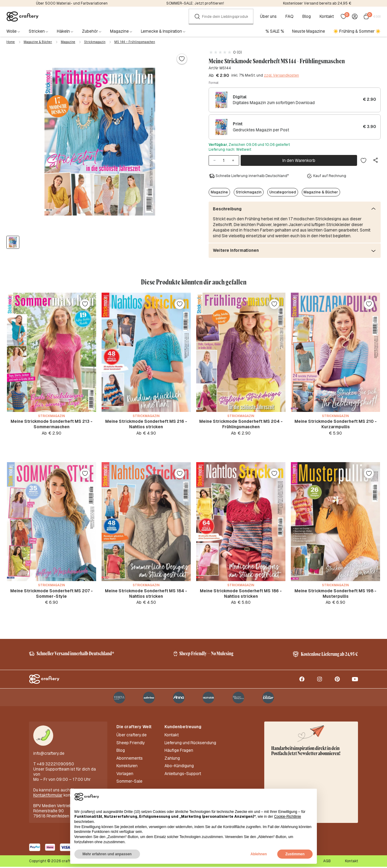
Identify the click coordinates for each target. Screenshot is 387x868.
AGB (327, 862)
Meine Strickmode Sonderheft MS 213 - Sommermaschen (52, 424)
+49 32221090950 (55, 765)
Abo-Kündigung (179, 767)
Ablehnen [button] (259, 854)
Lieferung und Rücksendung (190, 744)
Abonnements (130, 759)
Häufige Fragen (179, 752)
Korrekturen (127, 767)
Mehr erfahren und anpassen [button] (107, 854)
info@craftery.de (49, 755)
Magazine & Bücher (38, 42)
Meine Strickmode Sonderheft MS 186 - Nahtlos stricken (241, 594)
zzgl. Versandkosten (281, 75)
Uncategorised (283, 192)
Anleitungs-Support (183, 775)
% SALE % (275, 31)
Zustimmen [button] (295, 854)
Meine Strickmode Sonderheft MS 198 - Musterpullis (335, 594)
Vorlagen (125, 775)
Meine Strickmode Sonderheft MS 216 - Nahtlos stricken (146, 424)
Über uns (268, 16)
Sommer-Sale (129, 783)
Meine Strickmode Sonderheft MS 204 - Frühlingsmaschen (241, 424)
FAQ (289, 16)
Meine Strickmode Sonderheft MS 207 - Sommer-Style (52, 594)
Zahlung (172, 759)
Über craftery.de (132, 736)
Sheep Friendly (131, 744)
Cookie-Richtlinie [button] (287, 817)
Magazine (68, 42)
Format (214, 83)
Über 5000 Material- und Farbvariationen (72, 3)
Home (11, 42)
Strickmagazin (95, 42)
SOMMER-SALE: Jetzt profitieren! (195, 3)
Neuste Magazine (309, 31)
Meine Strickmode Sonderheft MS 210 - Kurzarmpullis (336, 424)
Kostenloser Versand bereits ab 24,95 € (317, 3)
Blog (307, 16)
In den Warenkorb (299, 160)
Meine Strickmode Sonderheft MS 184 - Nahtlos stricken (146, 594)
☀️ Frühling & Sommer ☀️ (357, 31)
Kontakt (327, 16)
